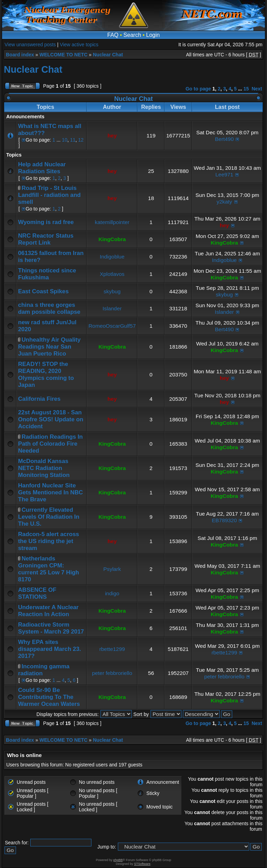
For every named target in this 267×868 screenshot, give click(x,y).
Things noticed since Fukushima (47, 274)
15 (246, 89)
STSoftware (142, 864)
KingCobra (112, 239)
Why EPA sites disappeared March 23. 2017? (50, 649)
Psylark (112, 569)
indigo (112, 593)
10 (65, 140)
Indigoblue (112, 257)
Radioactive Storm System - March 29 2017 (51, 628)
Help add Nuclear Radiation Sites (42, 168)
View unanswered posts (30, 45)
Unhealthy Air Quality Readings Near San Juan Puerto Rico (49, 347)
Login (153, 35)
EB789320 (224, 520)
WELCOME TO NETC (63, 55)
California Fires (39, 399)
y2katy (224, 202)
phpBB (118, 860)
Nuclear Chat (108, 55)
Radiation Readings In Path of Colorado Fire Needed (50, 444)
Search (132, 35)
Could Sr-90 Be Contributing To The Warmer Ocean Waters (49, 697)
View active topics (79, 45)
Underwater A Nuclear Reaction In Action (48, 611)
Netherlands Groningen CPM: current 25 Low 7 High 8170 (48, 569)
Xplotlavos (112, 274)
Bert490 (224, 139)
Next (257, 89)
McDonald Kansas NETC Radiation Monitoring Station (44, 468)
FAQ (113, 35)
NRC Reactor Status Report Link (46, 239)
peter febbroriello (112, 673)
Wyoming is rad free (46, 222)
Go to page (198, 89)
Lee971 (224, 174)
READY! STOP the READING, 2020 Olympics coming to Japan (46, 375)
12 (81, 140)
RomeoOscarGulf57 (112, 326)
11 (73, 140)
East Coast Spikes (43, 291)
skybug (112, 291)
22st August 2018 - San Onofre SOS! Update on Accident (51, 419)
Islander (112, 308)
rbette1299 (112, 649)
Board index (20, 55)
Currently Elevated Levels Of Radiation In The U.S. (49, 517)
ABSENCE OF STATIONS (37, 593)
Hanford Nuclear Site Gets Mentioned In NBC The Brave (50, 492)
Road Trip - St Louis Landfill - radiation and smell (49, 195)
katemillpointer (112, 222)
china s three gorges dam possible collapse (49, 308)
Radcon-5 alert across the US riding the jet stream (48, 541)
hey (112, 136)
